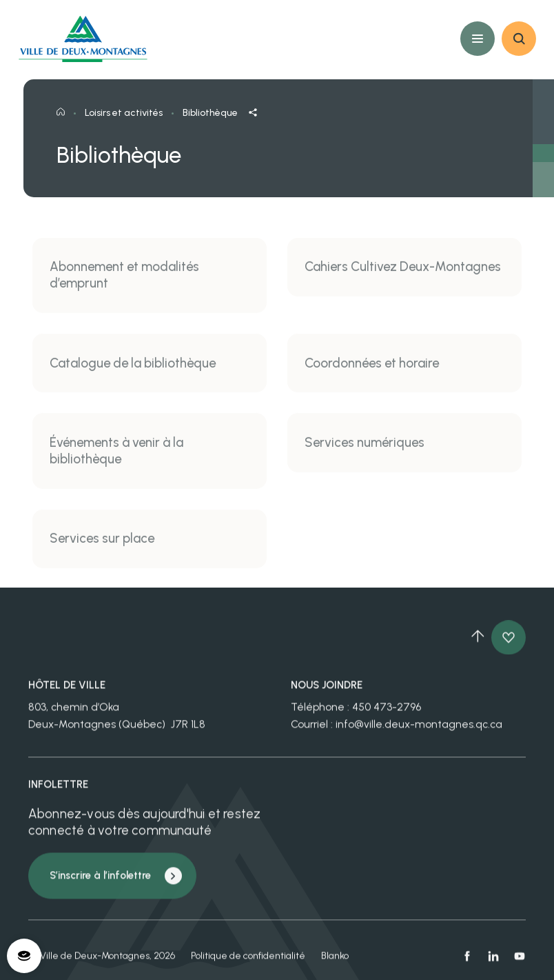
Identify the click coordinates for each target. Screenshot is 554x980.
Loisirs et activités (124, 123)
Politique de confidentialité (248, 962)
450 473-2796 (387, 714)
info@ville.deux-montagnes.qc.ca (419, 731)
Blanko (335, 962)
